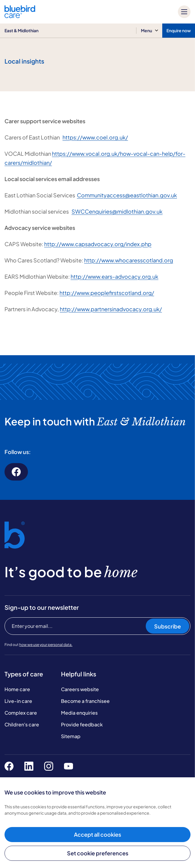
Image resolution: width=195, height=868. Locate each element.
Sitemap (71, 736)
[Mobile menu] (184, 12)
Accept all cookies (98, 834)
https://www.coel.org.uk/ (95, 137)
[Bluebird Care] (20, 16)
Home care (17, 689)
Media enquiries (79, 713)
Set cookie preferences (98, 853)
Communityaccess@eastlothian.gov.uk (127, 195)
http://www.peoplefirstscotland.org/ (107, 293)
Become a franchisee (85, 701)
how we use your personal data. (46, 645)
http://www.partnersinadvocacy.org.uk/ (111, 309)
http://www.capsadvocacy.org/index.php (98, 244)
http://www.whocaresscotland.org (129, 260)
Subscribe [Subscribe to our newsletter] (168, 626)
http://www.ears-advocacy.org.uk (114, 276)
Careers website (80, 689)
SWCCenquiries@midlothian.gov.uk (117, 211)
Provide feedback (82, 724)
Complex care (21, 713)
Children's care (22, 724)
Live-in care (18, 701)
